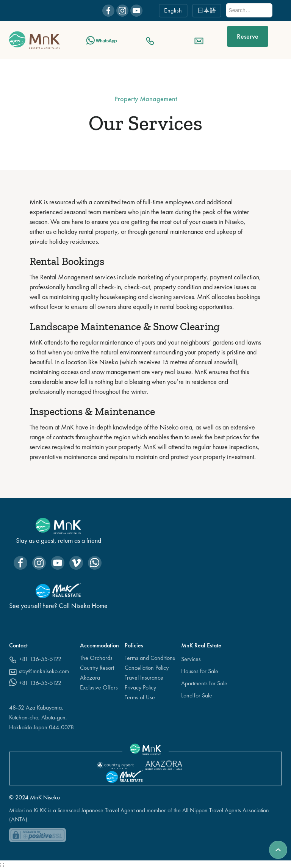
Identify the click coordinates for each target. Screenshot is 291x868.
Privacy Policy (140, 687)
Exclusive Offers (99, 687)
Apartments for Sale (204, 683)
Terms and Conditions (150, 658)
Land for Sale (197, 695)
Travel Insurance (144, 678)
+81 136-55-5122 (40, 659)
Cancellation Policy (147, 668)
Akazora (90, 678)
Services (191, 659)
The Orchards (96, 658)
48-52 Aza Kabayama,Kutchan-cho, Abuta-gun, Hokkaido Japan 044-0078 (41, 717)
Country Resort (97, 668)
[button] (277, 40)
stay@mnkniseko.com (44, 671)
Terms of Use (140, 697)
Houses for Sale (200, 671)
